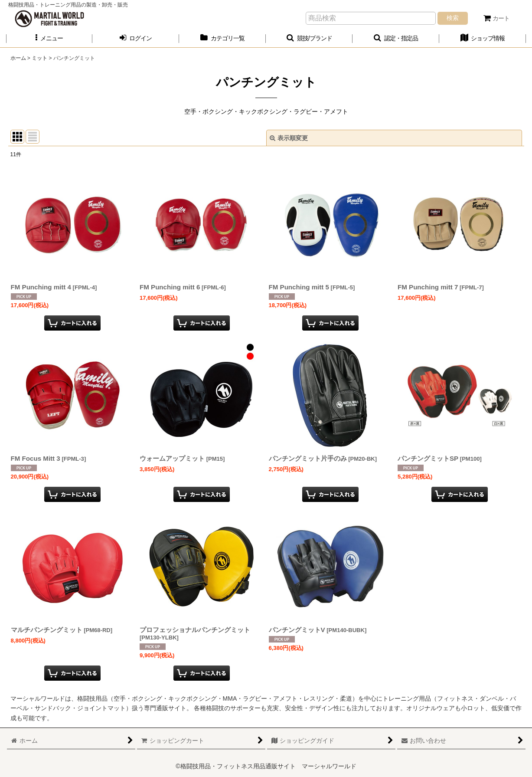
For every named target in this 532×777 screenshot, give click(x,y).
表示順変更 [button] (289, 138)
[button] (49, 38)
